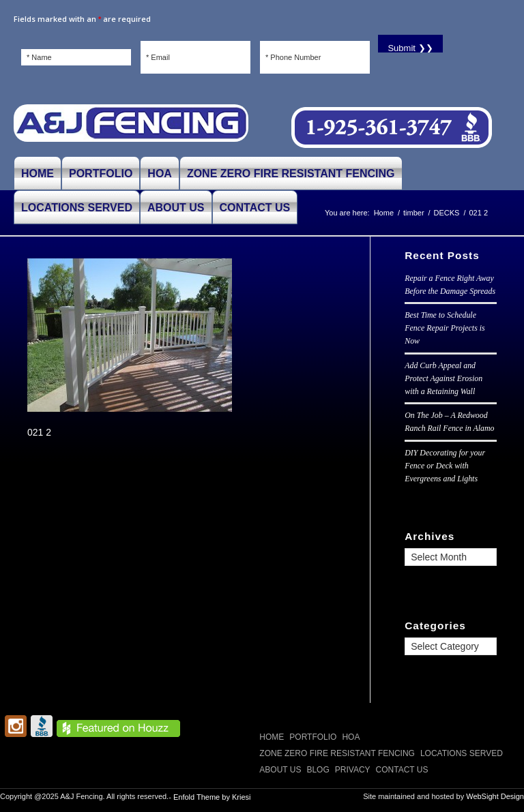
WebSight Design (495, 796)
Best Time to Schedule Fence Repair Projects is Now (445, 328)
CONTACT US (402, 770)
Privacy (353, 770)
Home (272, 737)
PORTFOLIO (313, 737)
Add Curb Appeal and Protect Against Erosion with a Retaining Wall (443, 378)
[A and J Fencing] (131, 128)
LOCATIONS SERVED (462, 753)
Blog (318, 770)
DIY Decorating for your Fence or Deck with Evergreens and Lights (445, 466)
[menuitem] (38, 173)
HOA (351, 737)
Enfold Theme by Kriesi (212, 797)
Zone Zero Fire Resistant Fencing (337, 753)
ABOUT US (280, 770)
